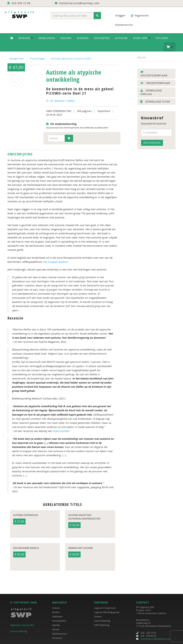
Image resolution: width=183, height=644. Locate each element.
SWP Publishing (102, 625)
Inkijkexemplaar (155, 83)
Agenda (83, 38)
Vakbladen (47, 38)
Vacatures (57, 638)
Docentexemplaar (154, 74)
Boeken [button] (26, 38)
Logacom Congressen (105, 608)
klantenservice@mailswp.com (155, 639)
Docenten (102, 38)
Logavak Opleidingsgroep (107, 612)
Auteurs (121, 38)
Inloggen (118, 15)
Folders (162, 38)
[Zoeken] (97, 16)
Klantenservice (122, 25)
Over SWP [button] (142, 38)
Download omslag (151, 92)
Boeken (56, 612)
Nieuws (66, 38)
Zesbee (98, 616)
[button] (170, 47)
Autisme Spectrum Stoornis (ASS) (71, 58)
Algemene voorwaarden (22, 625)
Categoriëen (17, 58)
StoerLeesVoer (61, 431)
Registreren (140, 15)
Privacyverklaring (19, 631)
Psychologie (38, 58)
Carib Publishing (102, 621)
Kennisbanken (59, 621)
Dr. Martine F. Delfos (62, 101)
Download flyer (155, 102)
